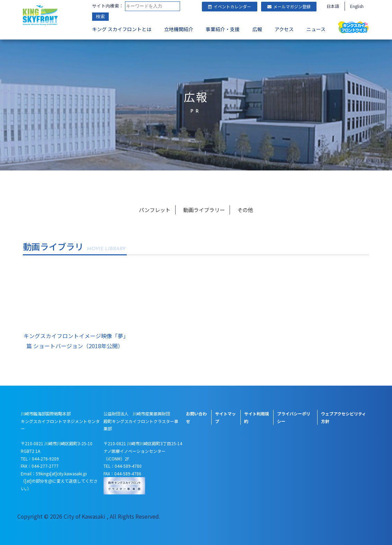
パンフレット (156, 208)
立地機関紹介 (179, 30)
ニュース (316, 30)
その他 (245, 208)
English (357, 6)
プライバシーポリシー (294, 416)
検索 (100, 17)
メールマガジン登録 (289, 6)
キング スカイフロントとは (122, 30)
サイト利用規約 (257, 416)
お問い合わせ (196, 416)
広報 (257, 30)
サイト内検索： (108, 6)
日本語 (333, 6)
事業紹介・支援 (223, 30)
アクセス (284, 30)
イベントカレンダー (230, 6)
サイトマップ (225, 416)
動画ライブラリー (205, 208)
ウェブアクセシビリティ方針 (344, 416)
